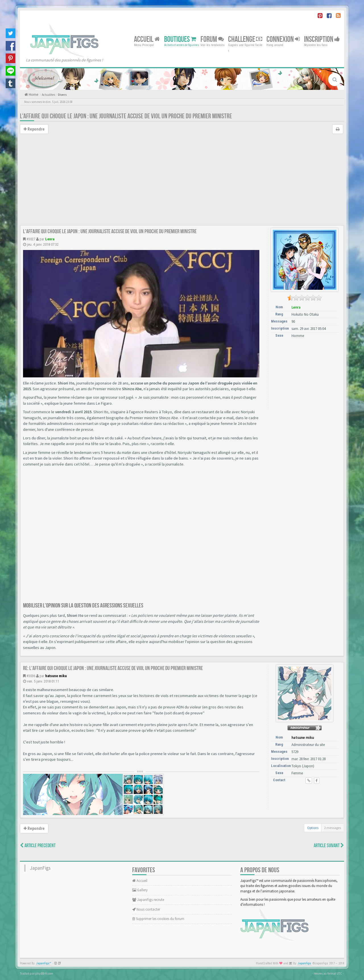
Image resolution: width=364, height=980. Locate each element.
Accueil (147, 39)
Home (33, 95)
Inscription (322, 39)
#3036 (31, 676)
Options (313, 828)
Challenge (245, 39)
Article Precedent (38, 846)
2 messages (333, 828)
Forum (212, 39)
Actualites (48, 95)
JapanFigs (40, 868)
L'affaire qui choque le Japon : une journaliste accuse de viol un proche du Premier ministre (126, 116)
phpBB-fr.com (44, 973)
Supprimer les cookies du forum (158, 919)
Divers (62, 95)
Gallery (140, 890)
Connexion (283, 39)
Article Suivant (329, 846)
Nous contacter (146, 909)
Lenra (50, 239)
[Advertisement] (182, 182)
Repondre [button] (34, 129)
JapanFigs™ (44, 963)
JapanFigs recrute (148, 900)
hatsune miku (56, 676)
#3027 (31, 239)
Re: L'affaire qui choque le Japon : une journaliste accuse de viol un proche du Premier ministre (113, 668)
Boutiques (180, 39)
